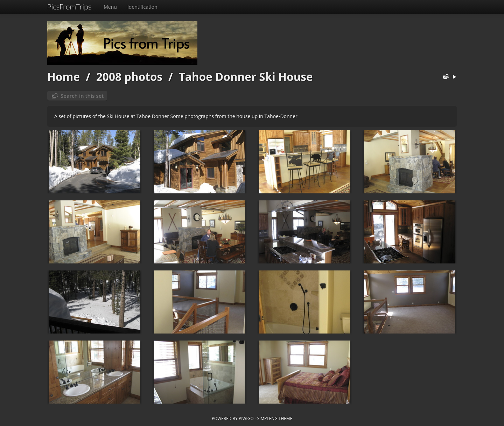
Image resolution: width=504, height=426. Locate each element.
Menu (110, 7)
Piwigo (246, 418)
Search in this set (82, 96)
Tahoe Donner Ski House (246, 77)
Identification (142, 7)
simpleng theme (275, 418)
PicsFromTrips (69, 7)
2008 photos (129, 77)
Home (64, 77)
